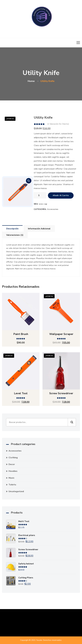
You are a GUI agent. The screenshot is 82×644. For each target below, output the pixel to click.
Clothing (13, 458)
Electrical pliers (27, 535)
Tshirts (12, 485)
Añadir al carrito (61, 195)
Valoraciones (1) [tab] (15, 235)
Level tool (21, 393)
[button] (29, 181)
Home (32, 81)
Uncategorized (16, 491)
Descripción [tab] (12, 229)
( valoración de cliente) (58, 124)
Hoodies (13, 471)
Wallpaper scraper (61, 334)
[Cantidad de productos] (40, 195)
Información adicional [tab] (39, 229)
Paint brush (21, 334)
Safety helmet (26, 564)
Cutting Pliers (26, 578)
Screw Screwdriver (61, 393)
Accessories (53, 209)
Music (11, 478)
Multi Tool (24, 521)
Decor (12, 464)
